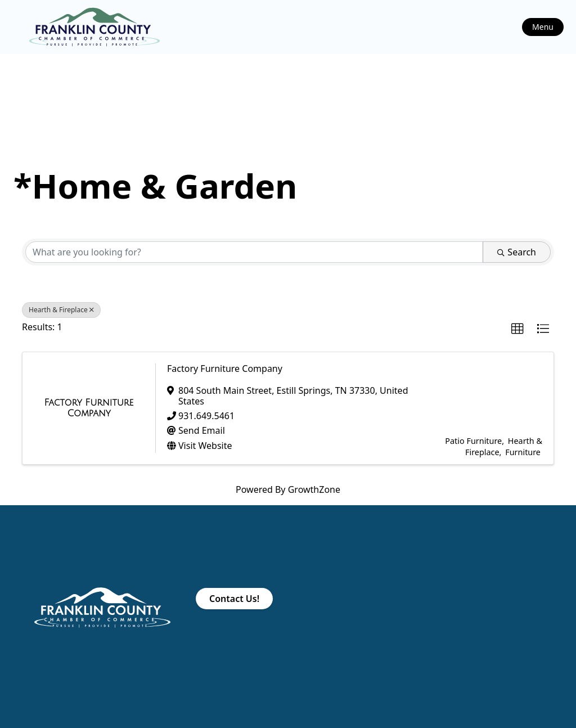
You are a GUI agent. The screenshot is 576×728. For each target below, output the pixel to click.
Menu (543, 27)
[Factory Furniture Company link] (89, 408)
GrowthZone (314, 489)
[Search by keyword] (254, 252)
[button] (517, 329)
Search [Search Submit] (517, 252)
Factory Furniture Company (225, 369)
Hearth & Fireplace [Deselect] (61, 310)
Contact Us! (234, 599)
